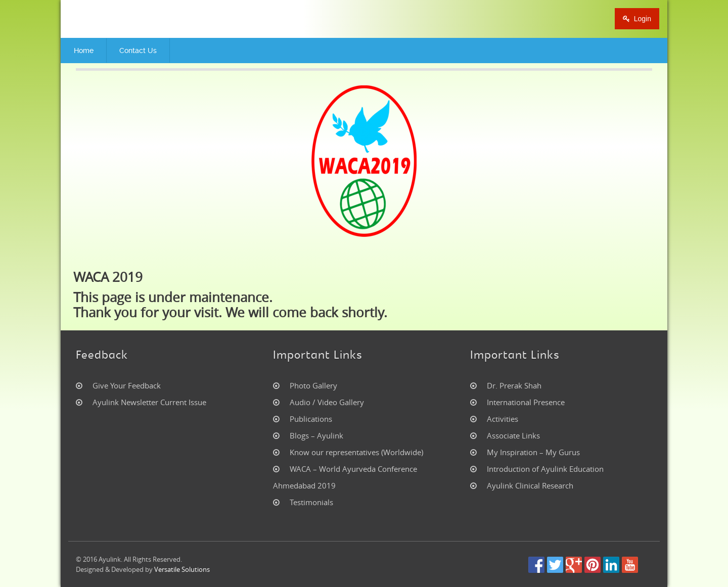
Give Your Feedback (127, 385)
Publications (311, 419)
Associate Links (513, 435)
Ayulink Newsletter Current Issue (149, 402)
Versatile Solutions (182, 569)
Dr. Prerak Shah (514, 385)
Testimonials (311, 502)
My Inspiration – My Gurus (533, 452)
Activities (503, 419)
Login (637, 19)
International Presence (526, 402)
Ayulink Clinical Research (530, 485)
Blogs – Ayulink (316, 435)
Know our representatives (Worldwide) (356, 452)
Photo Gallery (313, 385)
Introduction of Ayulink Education (545, 469)
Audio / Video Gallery (327, 402)
